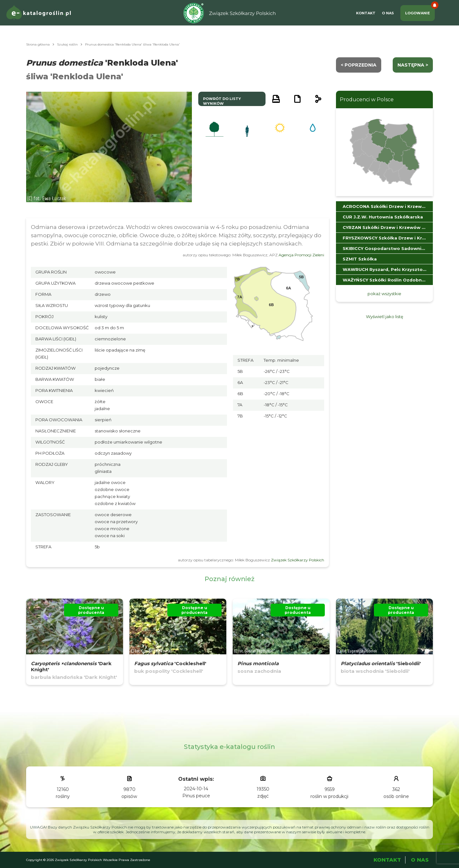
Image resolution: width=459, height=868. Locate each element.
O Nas (388, 13)
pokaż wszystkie (384, 294)
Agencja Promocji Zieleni (301, 255)
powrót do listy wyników (222, 101)
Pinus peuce (196, 796)
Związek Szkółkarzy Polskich (298, 560)
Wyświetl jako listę (385, 317)
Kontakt (366, 13)
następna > (413, 65)
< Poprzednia (359, 65)
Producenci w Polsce (367, 100)
